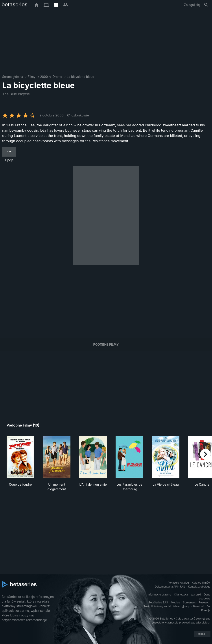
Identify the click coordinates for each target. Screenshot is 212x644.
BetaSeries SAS (158, 602)
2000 (44, 77)
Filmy (32, 77)
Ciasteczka (181, 594)
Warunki (196, 594)
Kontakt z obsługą (199, 587)
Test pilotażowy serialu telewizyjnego (167, 606)
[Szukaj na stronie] (206, 5)
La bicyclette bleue (80, 77)
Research (205, 602)
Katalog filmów (201, 583)
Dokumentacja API (166, 587)
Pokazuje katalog (178, 583)
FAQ (182, 587)
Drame (57, 77)
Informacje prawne (159, 594)
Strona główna (13, 77)
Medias (175, 602)
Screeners (189, 602)
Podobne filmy (106, 344)
